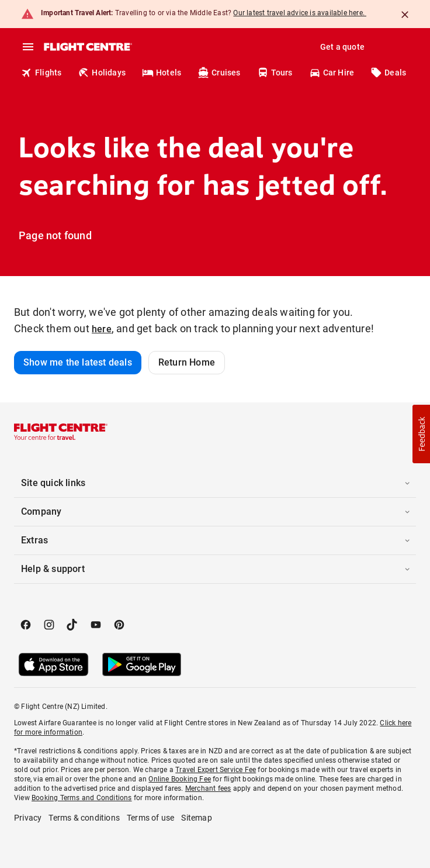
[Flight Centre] (87, 47)
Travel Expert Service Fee (216, 770)
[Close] (405, 15)
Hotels (162, 73)
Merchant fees (208, 788)
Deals (388, 73)
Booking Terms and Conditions (82, 798)
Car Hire (332, 73)
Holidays (102, 73)
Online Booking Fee (180, 779)
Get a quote (342, 47)
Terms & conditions (84, 818)
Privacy (28, 818)
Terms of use (150, 818)
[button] (215, 483)
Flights (41, 73)
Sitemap (196, 818)
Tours (275, 73)
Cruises (219, 73)
